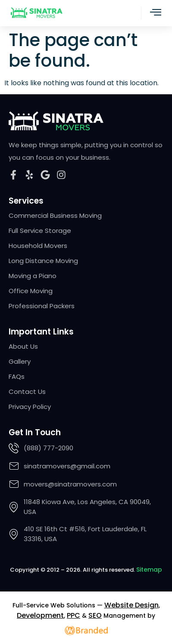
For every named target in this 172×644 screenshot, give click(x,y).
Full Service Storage (40, 231)
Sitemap (149, 570)
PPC (73, 615)
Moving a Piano (33, 276)
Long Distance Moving (43, 261)
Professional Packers (42, 306)
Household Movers (38, 246)
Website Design (131, 605)
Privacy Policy (30, 407)
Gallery (20, 362)
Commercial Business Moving (55, 216)
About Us (23, 347)
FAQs (17, 377)
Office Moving (31, 291)
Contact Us (27, 392)
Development (40, 615)
